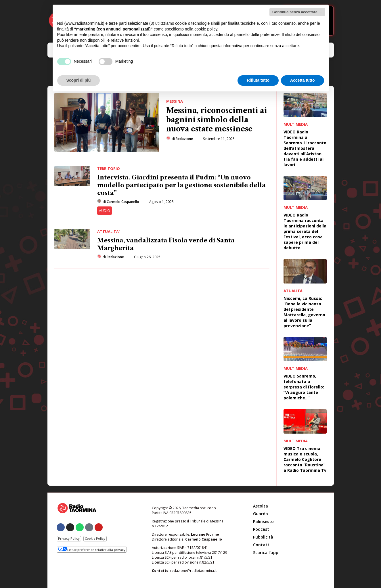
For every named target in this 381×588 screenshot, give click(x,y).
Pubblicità (263, 537)
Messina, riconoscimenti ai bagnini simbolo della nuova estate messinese (217, 120)
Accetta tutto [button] (302, 80)
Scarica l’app (266, 552)
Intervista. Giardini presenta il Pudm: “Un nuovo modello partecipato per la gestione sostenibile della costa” (181, 185)
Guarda (261, 514)
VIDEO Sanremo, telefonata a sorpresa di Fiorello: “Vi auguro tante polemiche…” (304, 387)
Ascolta (261, 506)
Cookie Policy (95, 538)
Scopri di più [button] (79, 80)
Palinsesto (263, 521)
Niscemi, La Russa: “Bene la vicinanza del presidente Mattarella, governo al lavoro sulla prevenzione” (304, 312)
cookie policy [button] (206, 29)
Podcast (261, 529)
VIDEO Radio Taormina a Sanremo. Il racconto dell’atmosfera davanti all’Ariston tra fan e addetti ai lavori (305, 148)
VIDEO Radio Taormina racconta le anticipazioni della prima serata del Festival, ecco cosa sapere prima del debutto (305, 231)
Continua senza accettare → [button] (297, 12)
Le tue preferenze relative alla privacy (92, 549)
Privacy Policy (69, 538)
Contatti (262, 545)
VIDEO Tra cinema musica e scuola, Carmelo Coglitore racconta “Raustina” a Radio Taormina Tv (305, 459)
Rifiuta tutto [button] (258, 80)
